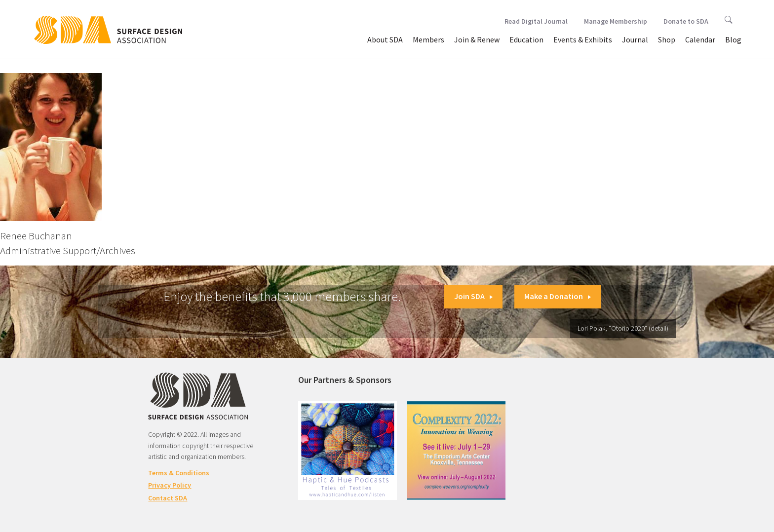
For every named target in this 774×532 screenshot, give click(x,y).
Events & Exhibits (583, 39)
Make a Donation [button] (558, 296)
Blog (733, 39)
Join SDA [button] (473, 296)
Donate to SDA (686, 21)
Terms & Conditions (179, 473)
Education (526, 39)
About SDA (385, 39)
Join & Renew (477, 39)
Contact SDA (168, 498)
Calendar (700, 39)
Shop (667, 39)
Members (428, 39)
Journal (635, 39)
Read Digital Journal (536, 21)
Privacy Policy (170, 485)
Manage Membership (616, 21)
